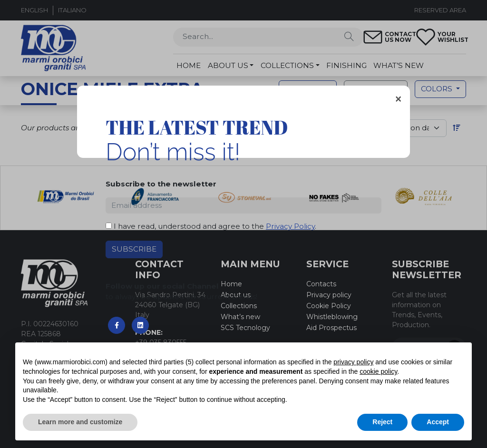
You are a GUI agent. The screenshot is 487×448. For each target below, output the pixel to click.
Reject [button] (382, 422)
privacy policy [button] (353, 362)
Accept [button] (438, 422)
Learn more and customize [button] (80, 422)
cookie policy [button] (378, 371)
